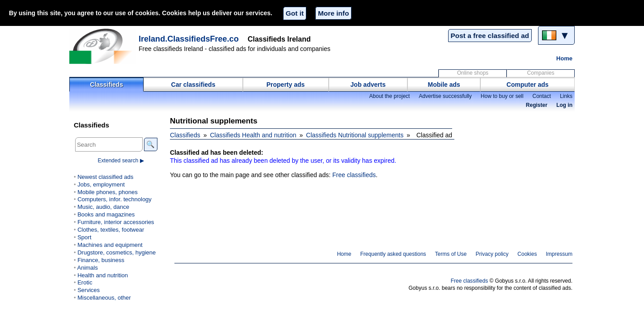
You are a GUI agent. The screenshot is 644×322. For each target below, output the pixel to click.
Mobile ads (444, 85)
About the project (389, 96)
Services (89, 290)
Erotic (85, 282)
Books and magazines (106, 214)
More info (333, 13)
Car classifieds (193, 85)
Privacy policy (492, 254)
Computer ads (528, 85)
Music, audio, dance (103, 207)
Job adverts (368, 85)
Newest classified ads (105, 177)
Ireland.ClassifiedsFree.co (189, 39)
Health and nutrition (103, 275)
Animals (87, 268)
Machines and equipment (110, 245)
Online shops (473, 73)
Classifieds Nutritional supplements (355, 135)
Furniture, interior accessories (116, 222)
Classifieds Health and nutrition (253, 135)
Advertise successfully (445, 96)
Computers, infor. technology (114, 199)
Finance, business (101, 260)
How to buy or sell (502, 96)
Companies (541, 73)
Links (566, 96)
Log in (564, 105)
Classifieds (106, 85)
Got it (295, 13)
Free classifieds (354, 175)
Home (564, 58)
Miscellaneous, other (104, 298)
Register (537, 105)
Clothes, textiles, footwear (111, 230)
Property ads (286, 85)
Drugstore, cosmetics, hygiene (117, 252)
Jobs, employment (101, 184)
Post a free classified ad (490, 36)
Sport (84, 237)
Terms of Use (451, 254)
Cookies (527, 254)
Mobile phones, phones (108, 192)
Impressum (559, 254)
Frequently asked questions (393, 254)
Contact (541, 96)
